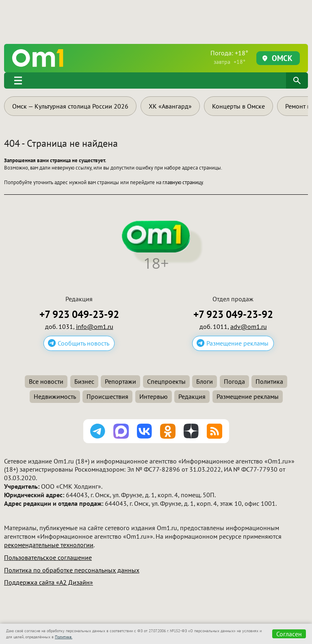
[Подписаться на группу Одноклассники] (168, 431)
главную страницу (183, 182)
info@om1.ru (95, 326)
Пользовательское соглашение (48, 557)
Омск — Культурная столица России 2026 (70, 106)
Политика (269, 381)
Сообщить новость (83, 343)
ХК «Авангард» (170, 106)
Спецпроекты (166, 381)
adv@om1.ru (249, 326)
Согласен (289, 634)
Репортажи (120, 381)
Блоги (205, 381)
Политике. (64, 637)
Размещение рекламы (237, 343)
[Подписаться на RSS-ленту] (214, 431)
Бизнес (84, 381)
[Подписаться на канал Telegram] (98, 431)
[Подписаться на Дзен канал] (191, 431)
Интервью (154, 396)
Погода (234, 381)
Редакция (192, 396)
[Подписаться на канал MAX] (121, 431)
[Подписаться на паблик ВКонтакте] (145, 431)
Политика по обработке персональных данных (72, 570)
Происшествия (107, 396)
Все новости (46, 381)
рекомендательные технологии (49, 545)
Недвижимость (55, 396)
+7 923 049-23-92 (79, 314)
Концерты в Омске (238, 106)
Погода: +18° (229, 57)
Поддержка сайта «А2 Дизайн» (49, 582)
